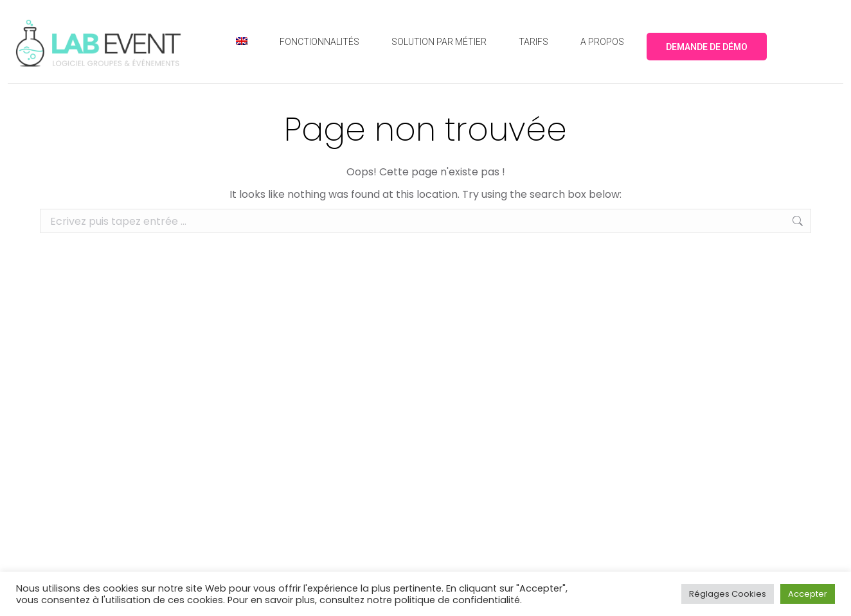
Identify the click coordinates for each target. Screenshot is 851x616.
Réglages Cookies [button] (728, 594)
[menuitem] (242, 42)
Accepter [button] (808, 594)
